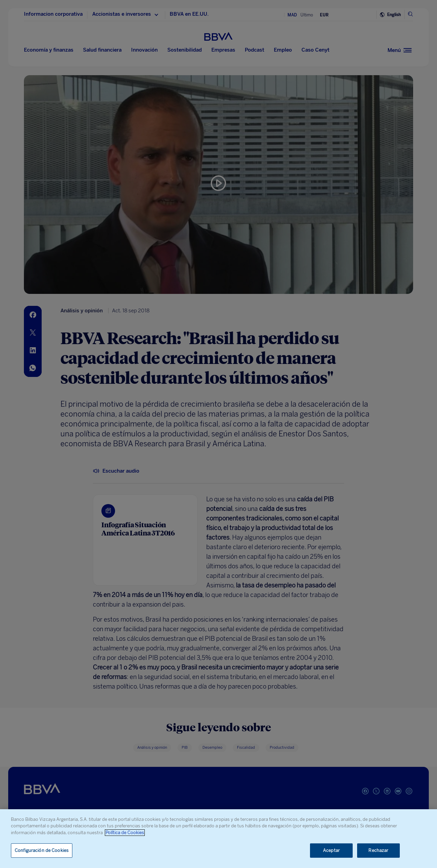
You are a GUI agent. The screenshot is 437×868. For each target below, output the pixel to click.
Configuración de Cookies (42, 850)
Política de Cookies (125, 833)
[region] (218, 839)
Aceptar (331, 850)
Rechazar (378, 850)
